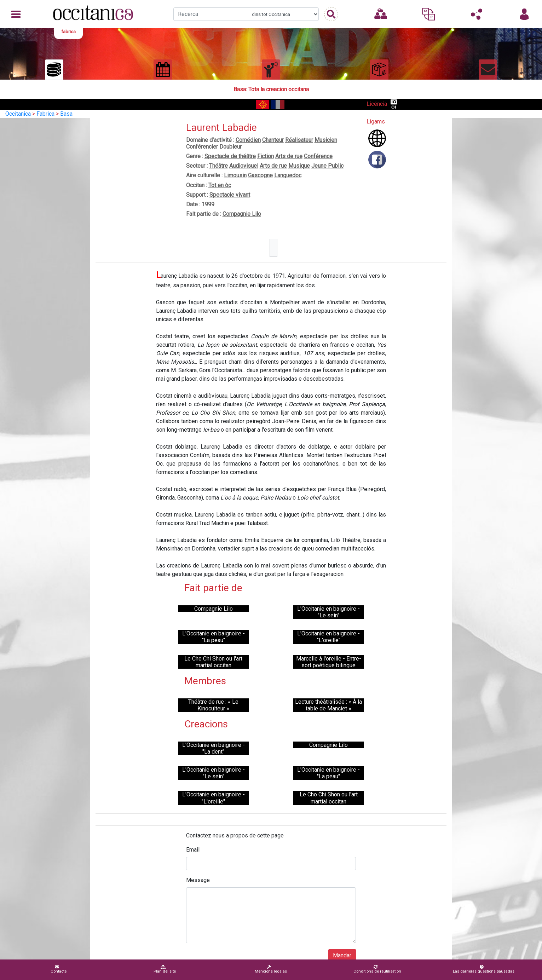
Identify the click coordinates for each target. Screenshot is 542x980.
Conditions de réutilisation (377, 969)
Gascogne (260, 175)
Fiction (266, 156)
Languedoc (288, 175)
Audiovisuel (244, 166)
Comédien (248, 140)
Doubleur (230, 147)
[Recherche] (210, 14)
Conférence (318, 156)
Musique (299, 166)
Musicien (326, 140)
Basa (66, 114)
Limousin (235, 175)
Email (193, 850)
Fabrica (45, 114)
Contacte (59, 969)
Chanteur (273, 140)
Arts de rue (289, 156)
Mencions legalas (271, 969)
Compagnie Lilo (242, 214)
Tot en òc (220, 185)
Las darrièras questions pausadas (484, 969)
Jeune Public (327, 166)
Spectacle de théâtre (230, 156)
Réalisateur (299, 140)
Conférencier (202, 147)
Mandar (342, 955)
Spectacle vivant (230, 195)
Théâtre (218, 166)
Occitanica (18, 114)
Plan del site (165, 969)
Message (198, 880)
